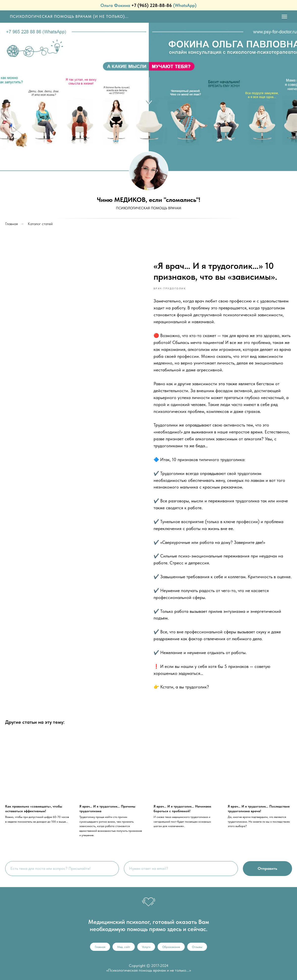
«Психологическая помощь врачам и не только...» (149, 970)
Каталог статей (40, 224)
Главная (100, 947)
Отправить (267, 868)
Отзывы (197, 947)
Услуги (146, 947)
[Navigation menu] (284, 17)
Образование (171, 947)
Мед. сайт (124, 947)
